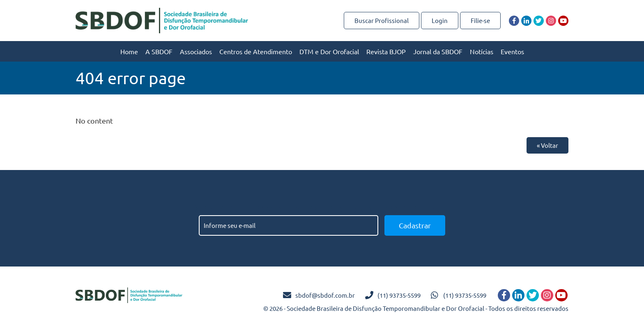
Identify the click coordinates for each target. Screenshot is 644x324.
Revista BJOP (386, 51)
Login (440, 20)
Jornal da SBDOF (438, 51)
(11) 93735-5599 (399, 295)
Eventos (512, 51)
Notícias (482, 51)
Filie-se (480, 20)
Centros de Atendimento (256, 51)
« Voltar (547, 145)
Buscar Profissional (382, 20)
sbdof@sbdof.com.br (325, 295)
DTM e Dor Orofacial (329, 51)
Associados (196, 51)
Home (129, 51)
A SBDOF (159, 51)
